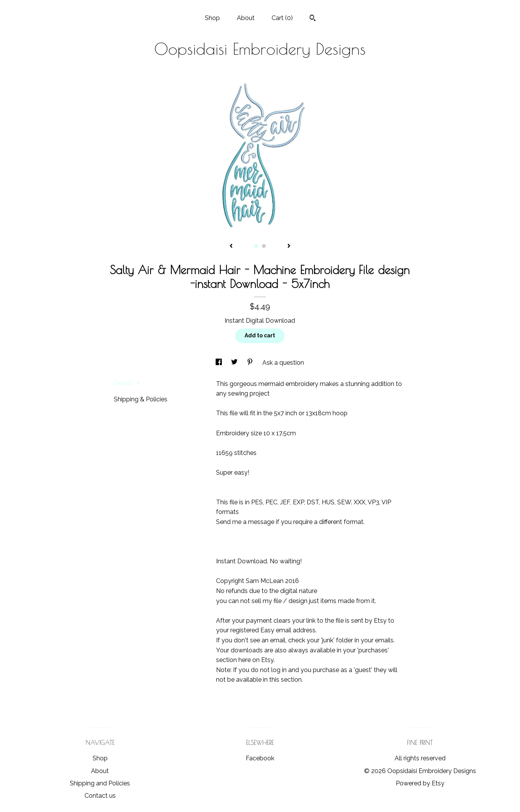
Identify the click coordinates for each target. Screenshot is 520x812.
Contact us (100, 796)
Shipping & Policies (141, 399)
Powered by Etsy (420, 783)
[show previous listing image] (231, 246)
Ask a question (283, 363)
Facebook (260, 758)
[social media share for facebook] (219, 363)
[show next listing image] (289, 246)
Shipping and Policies (100, 783)
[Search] (313, 19)
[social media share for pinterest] (251, 363)
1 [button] (256, 246)
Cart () (282, 18)
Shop (212, 18)
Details (127, 383)
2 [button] (264, 246)
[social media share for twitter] (235, 363)
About (246, 18)
